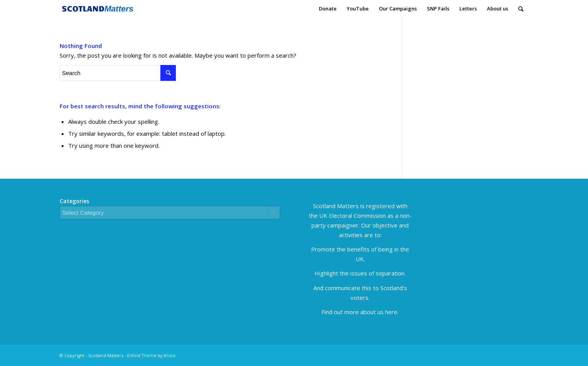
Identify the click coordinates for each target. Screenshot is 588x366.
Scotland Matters (106, 355)
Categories (74, 201)
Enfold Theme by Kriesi (151, 355)
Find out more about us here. (360, 312)
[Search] (521, 9)
